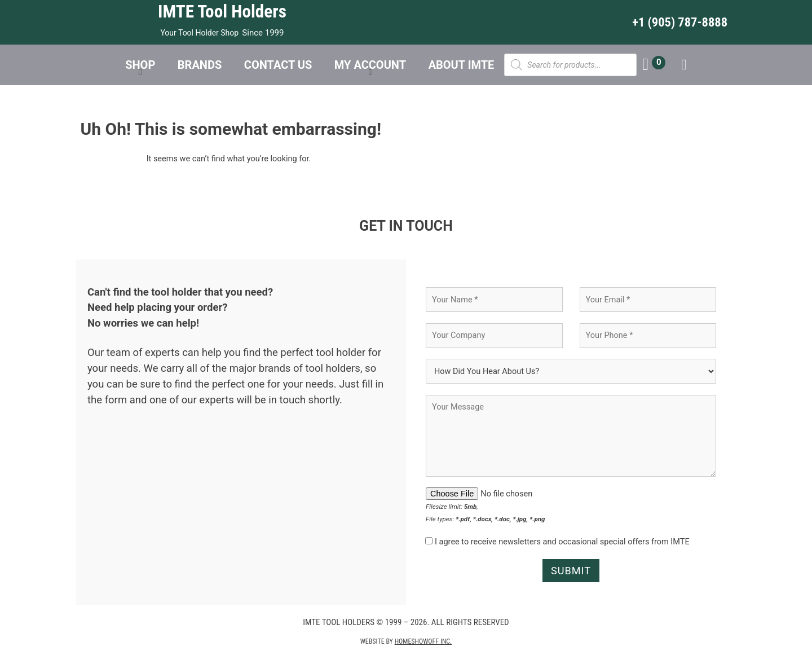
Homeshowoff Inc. (423, 643)
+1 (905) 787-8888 (680, 22)
